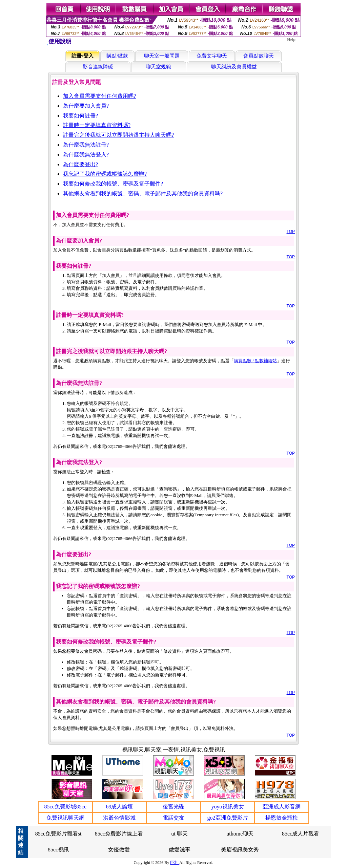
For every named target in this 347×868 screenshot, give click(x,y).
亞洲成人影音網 (282, 807)
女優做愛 (119, 850)
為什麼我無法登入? (86, 155)
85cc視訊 (58, 850)
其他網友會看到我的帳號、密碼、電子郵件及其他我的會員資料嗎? (143, 193)
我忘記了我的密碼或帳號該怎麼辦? (105, 174)
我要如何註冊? (80, 116)
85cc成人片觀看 (301, 834)
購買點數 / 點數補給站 (255, 361)
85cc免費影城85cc (65, 807)
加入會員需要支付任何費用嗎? (99, 96)
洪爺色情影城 (119, 818)
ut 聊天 (179, 834)
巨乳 (175, 863)
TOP (291, 232)
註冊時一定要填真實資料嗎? (97, 125)
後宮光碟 (173, 807)
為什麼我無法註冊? (86, 145)
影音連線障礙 (98, 67)
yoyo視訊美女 (228, 807)
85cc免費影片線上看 (119, 834)
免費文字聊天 (212, 56)
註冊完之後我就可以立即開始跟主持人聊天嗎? (118, 135)
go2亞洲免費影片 (228, 818)
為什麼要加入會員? (86, 106)
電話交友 (173, 818)
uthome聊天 (240, 834)
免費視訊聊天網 (65, 818)
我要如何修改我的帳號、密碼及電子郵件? (113, 184)
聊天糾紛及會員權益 (234, 67)
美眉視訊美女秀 (240, 850)
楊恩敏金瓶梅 (282, 818)
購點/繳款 (117, 56)
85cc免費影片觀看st (58, 834)
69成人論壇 (119, 807)
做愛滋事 (180, 850)
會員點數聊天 (259, 56)
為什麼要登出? (80, 164)
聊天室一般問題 (162, 56)
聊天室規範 (158, 67)
